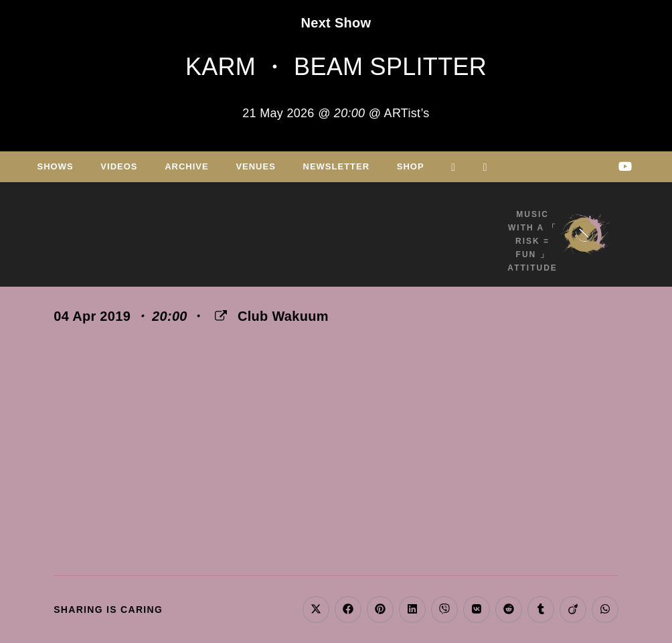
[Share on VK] (477, 610)
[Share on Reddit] (509, 610)
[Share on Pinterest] (380, 610)
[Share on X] (316, 610)
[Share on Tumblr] (541, 610)
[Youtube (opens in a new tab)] (625, 166)
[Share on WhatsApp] (605, 610)
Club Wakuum (283, 316)
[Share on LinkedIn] (412, 610)
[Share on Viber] (444, 610)
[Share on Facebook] (348, 610)
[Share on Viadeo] (573, 610)
